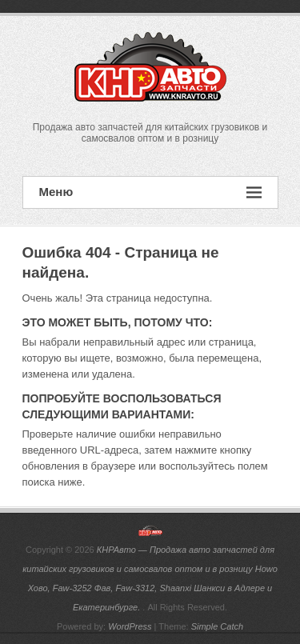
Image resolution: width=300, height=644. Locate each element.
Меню (150, 192)
